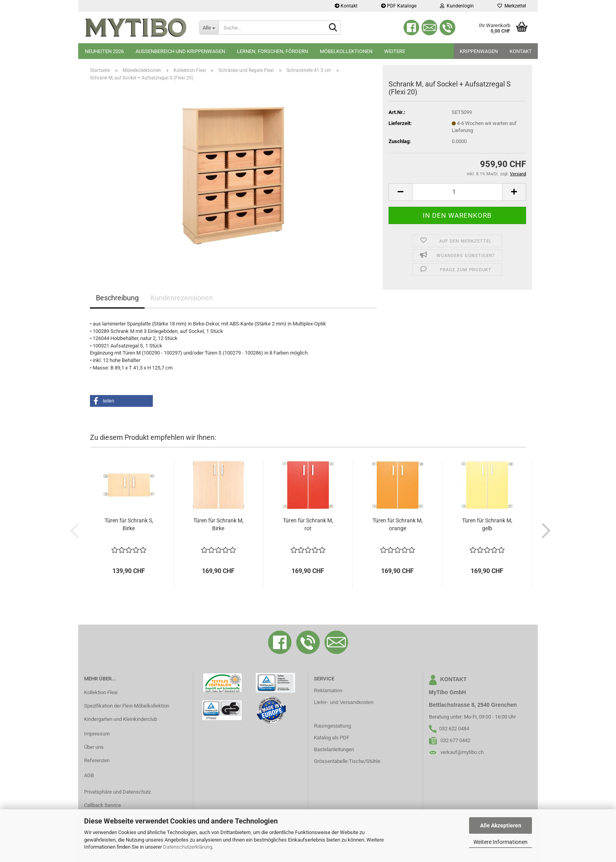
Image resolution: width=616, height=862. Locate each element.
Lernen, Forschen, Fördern (272, 51)
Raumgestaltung (333, 726)
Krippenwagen (479, 51)
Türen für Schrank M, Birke (218, 524)
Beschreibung (117, 298)
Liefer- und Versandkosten (344, 702)
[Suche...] (209, 28)
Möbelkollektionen (346, 51)
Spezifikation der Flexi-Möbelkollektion (127, 706)
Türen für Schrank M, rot (308, 524)
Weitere (395, 51)
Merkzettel (512, 6)
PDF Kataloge (399, 6)
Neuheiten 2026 (104, 51)
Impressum (97, 734)
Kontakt (346, 6)
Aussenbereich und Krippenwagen (180, 51)
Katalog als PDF (332, 738)
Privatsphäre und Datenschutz (117, 792)
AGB (89, 775)
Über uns (94, 747)
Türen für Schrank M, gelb (487, 524)
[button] (400, 192)
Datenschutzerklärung (188, 847)
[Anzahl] (457, 192)
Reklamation (328, 690)
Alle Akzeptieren (501, 825)
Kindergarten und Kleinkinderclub (121, 719)
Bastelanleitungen (334, 749)
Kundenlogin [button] (457, 6)
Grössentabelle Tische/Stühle (347, 761)
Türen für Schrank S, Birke (129, 524)
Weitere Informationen (500, 842)
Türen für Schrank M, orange (398, 524)
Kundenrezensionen (182, 298)
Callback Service (103, 805)
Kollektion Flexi (101, 692)
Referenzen (97, 760)
